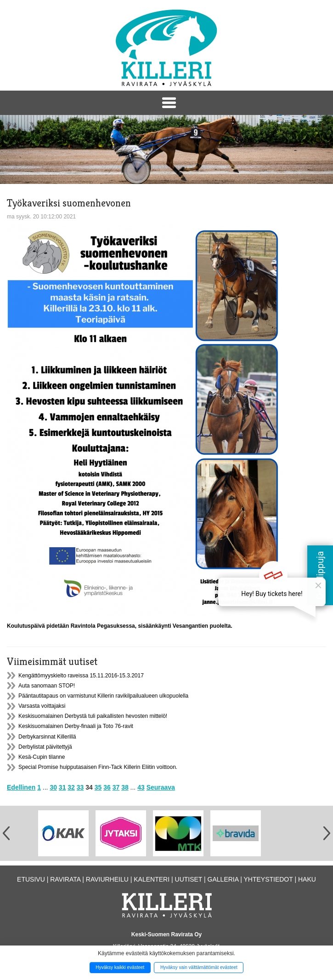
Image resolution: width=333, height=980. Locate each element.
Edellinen (21, 787)
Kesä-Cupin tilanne (42, 757)
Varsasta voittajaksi (42, 706)
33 (80, 787)
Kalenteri (152, 879)
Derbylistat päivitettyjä (45, 747)
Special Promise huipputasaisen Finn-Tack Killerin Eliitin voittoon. (98, 767)
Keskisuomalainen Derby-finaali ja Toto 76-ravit (76, 726)
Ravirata (65, 879)
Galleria (223, 879)
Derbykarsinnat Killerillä (47, 737)
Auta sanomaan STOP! (47, 686)
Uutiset (189, 879)
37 (116, 787)
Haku (307, 879)
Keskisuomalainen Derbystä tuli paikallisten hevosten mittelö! (93, 716)
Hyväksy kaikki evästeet (120, 967)
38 (125, 787)
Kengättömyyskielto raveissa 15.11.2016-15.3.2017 (81, 676)
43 (141, 787)
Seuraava (161, 787)
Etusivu (31, 879)
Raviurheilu (107, 879)
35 (98, 787)
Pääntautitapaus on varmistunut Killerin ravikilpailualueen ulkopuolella (103, 696)
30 (53, 787)
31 (62, 787)
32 (71, 787)
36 (107, 787)
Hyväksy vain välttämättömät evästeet (199, 967)
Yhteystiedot (268, 879)
